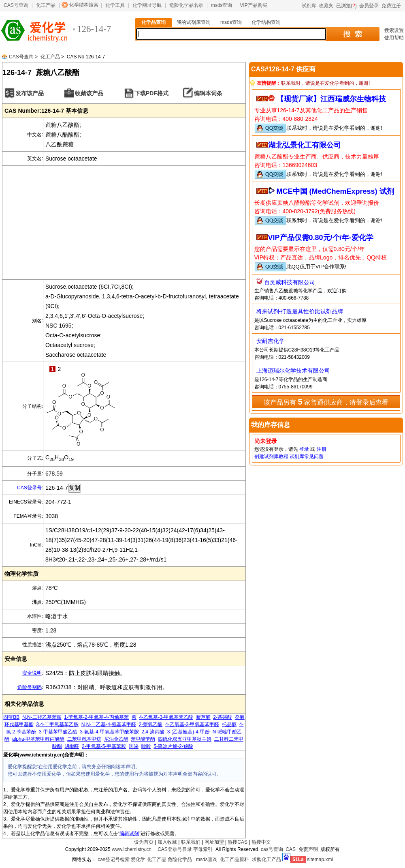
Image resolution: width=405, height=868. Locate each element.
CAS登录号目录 (175, 849)
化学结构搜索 (84, 5)
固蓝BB (11, 717)
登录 (304, 449)
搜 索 (353, 34)
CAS (291, 849)
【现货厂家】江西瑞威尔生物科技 (331, 99)
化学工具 (115, 5)
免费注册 (391, 6)
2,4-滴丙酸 (153, 732)
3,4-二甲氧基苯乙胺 (57, 724)
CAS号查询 (16, 5)
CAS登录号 (29, 488)
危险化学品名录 (186, 5)
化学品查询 (153, 22)
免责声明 (308, 849)
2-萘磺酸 (223, 717)
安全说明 (32, 673)
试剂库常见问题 (307, 457)
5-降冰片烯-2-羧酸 (173, 746)
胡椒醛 (72, 746)
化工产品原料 (234, 859)
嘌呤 (146, 746)
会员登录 (369, 6)
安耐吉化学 (271, 341)
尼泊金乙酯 (116, 739)
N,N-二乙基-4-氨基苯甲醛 (109, 724)
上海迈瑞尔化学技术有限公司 (293, 371)
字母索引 (203, 849)
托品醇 (229, 724)
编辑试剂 (129, 834)
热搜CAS (238, 842)
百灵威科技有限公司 (290, 282)
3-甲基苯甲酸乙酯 (58, 732)
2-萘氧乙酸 (151, 724)
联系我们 (191, 842)
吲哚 (134, 746)
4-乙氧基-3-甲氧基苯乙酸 (166, 717)
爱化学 (138, 859)
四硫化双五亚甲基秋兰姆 (185, 739)
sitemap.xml (320, 859)
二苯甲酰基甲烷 (84, 739)
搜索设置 (394, 30)
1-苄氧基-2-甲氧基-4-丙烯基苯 (96, 717)
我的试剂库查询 (194, 22)
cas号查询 (272, 849)
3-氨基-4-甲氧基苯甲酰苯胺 (109, 732)
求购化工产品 (266, 859)
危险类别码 (30, 687)
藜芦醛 (203, 717)
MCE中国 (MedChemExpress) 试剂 (335, 191)
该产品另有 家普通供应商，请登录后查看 (326, 402)
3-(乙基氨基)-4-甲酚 (189, 732)
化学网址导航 (147, 5)
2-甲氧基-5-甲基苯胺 (104, 746)
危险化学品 (180, 859)
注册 (322, 449)
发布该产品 (30, 93)
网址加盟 (214, 842)
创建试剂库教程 (271, 457)
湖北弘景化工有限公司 (305, 145)
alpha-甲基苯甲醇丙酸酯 (38, 739)
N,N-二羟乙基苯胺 (42, 717)
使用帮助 (394, 38)
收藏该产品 (89, 93)
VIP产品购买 (253, 5)
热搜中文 (261, 842)
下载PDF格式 (151, 93)
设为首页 (144, 842)
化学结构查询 (266, 22)
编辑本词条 (208, 93)
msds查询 (222, 5)
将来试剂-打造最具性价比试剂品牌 (300, 311)
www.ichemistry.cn (132, 849)
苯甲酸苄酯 (143, 739)
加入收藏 (167, 842)
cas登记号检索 (114, 859)
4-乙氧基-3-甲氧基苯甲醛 (192, 724)
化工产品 (46, 5)
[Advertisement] (124, 223)
